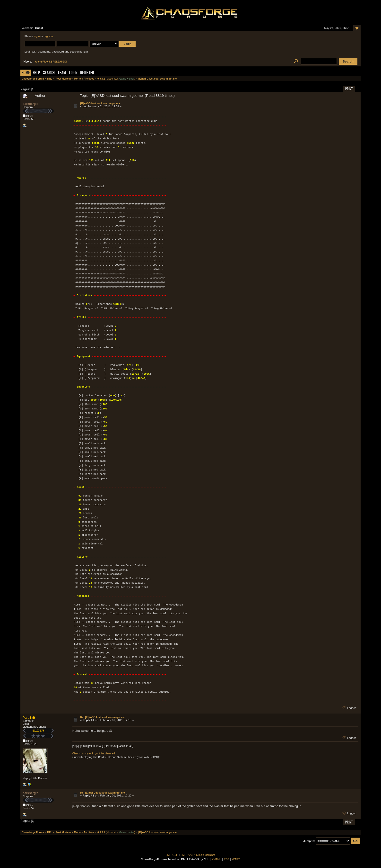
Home (26, 73)
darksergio (30, 104)
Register (87, 73)
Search (49, 73)
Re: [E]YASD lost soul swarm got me (103, 717)
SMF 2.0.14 (172, 855)
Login (73, 73)
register (48, 36)
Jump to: (309, 841)
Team (62, 73)
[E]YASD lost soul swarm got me (100, 103)
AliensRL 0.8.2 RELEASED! (51, 62)
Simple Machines (206, 855)
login (37, 36)
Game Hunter (127, 79)
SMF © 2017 (188, 855)
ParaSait (29, 718)
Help (36, 73)
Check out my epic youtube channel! (94, 753)
